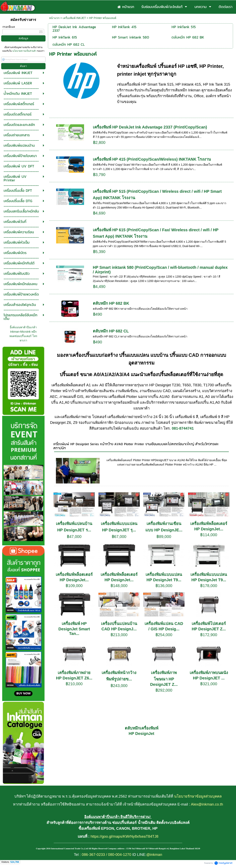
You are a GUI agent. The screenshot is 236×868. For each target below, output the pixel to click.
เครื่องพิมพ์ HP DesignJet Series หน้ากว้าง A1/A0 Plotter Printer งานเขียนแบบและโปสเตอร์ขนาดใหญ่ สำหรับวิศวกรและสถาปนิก (136, 446)
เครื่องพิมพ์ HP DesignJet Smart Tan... (74, 629)
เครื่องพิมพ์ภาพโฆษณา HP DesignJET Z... (164, 679)
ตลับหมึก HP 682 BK (111, 303)
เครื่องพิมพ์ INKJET (74, 18)
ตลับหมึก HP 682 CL (111, 331)
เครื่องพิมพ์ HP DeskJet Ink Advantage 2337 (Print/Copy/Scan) (150, 127)
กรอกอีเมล (9, 27)
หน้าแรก (54, 18)
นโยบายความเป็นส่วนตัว (24, 51)
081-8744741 (183, 428)
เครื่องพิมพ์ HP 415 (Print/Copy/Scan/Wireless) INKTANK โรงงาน (152, 159)
